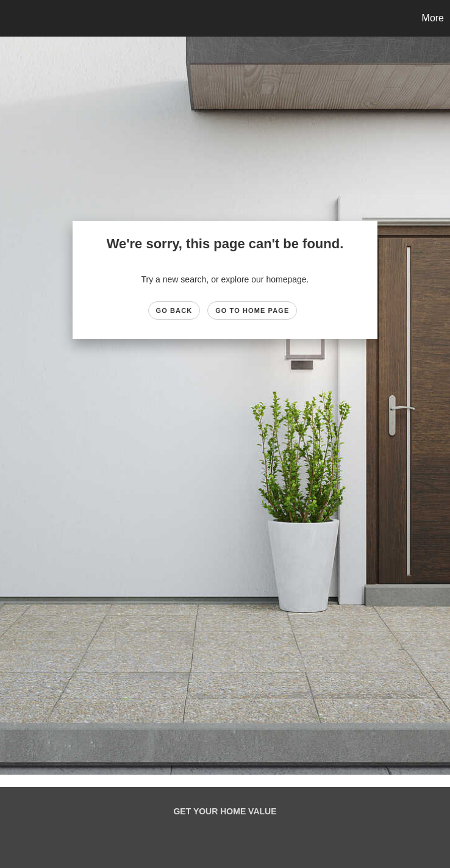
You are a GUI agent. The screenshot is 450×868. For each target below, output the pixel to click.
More (433, 18)
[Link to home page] (16, 18)
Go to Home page (252, 310)
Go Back (174, 310)
